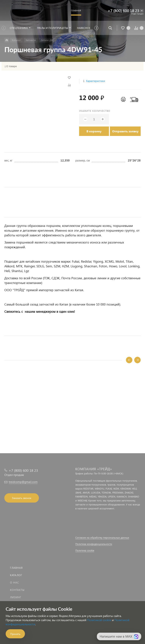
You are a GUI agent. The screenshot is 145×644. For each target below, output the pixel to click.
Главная (16, 568)
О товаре (12, 66)
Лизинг (16, 597)
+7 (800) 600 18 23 (123, 10)
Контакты (17, 590)
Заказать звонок (22, 498)
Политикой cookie (99, 620)
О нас (15, 582)
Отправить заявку (125, 131)
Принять (15, 634)
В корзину (94, 131)
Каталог (16, 575)
